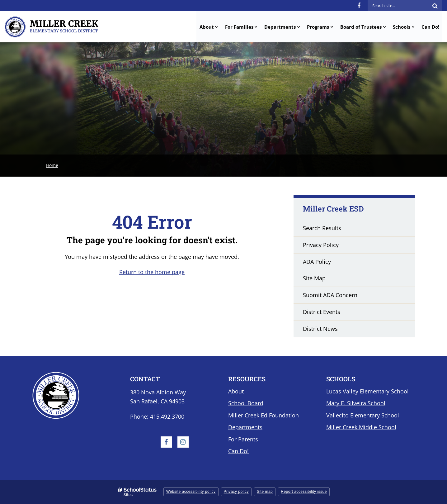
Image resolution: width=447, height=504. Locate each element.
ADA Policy (317, 262)
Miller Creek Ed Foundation (263, 415)
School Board (246, 403)
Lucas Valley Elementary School (367, 391)
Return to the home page (152, 272)
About (236, 391)
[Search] (435, 6)
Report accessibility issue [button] (304, 492)
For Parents (243, 439)
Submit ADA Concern (330, 295)
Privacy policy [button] (236, 492)
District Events (322, 312)
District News (320, 329)
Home (52, 165)
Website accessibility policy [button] (191, 492)
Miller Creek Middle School (361, 427)
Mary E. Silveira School (356, 403)
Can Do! (238, 451)
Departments (245, 427)
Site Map (314, 278)
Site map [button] (265, 492)
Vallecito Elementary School (363, 415)
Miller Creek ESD (333, 209)
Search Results (322, 228)
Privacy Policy (321, 245)
